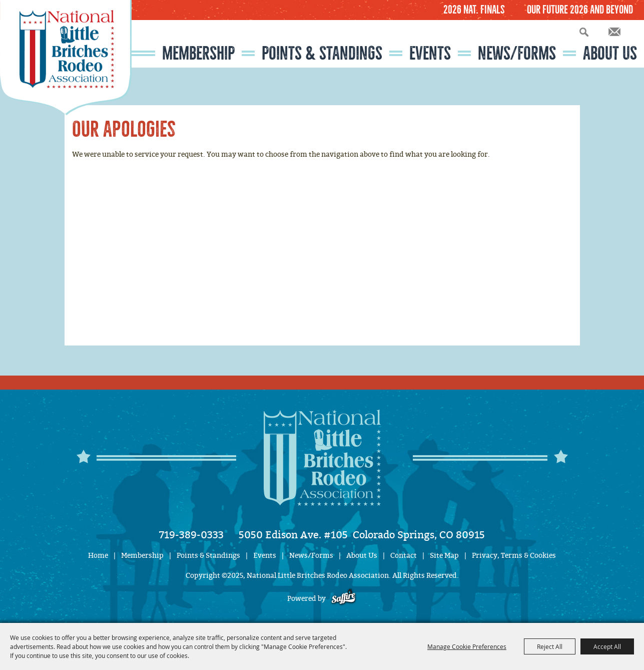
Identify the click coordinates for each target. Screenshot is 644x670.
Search (584, 32)
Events (430, 53)
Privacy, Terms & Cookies (514, 556)
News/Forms (517, 53)
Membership (198, 53)
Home (98, 556)
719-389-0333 (191, 535)
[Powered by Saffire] (344, 599)
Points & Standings (322, 53)
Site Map (444, 556)
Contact (404, 556)
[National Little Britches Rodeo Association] (66, 58)
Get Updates (614, 32)
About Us (610, 53)
